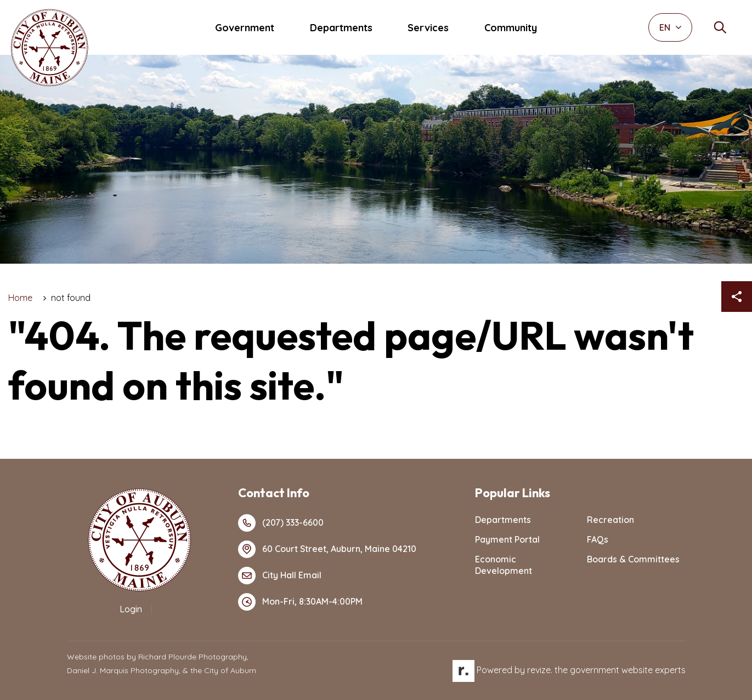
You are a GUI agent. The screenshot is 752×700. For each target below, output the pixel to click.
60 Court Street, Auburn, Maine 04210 (327, 549)
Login (131, 609)
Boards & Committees (633, 559)
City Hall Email (280, 576)
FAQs (598, 539)
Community (511, 28)
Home (20, 298)
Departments (341, 28)
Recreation (610, 520)
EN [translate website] (671, 27)
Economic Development (504, 565)
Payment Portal (507, 539)
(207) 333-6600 (281, 523)
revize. (540, 670)
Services (428, 28)
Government (245, 28)
